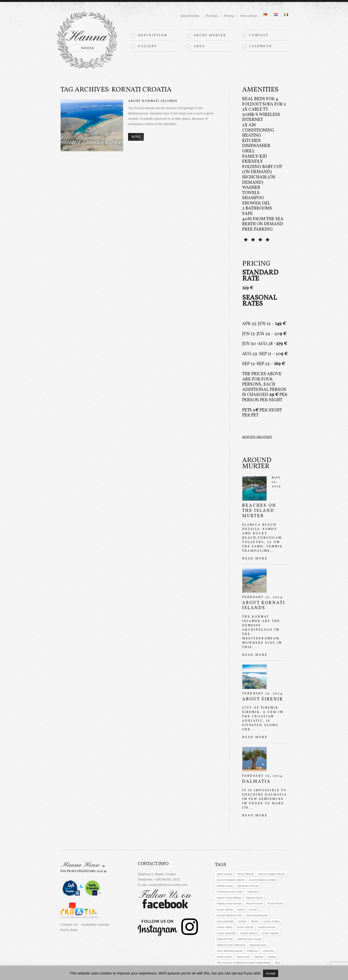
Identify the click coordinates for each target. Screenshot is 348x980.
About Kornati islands (153, 101)
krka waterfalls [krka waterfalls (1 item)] (225, 921)
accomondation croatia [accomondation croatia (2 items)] (263, 880)
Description (153, 35)
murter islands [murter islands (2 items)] (245, 927)
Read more (255, 559)
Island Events (190, 16)
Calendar (261, 46)
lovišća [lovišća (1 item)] (242, 921)
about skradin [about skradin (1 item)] (225, 874)
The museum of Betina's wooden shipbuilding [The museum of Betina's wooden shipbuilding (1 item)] (243, 963)
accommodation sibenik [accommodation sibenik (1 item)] (231, 880)
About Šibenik (263, 699)
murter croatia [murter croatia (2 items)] (271, 921)
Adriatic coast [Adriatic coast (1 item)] (225, 886)
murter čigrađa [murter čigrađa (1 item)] (270, 933)
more (136, 137)
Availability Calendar (95, 925)
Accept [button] (271, 973)
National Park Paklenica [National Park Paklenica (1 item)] (231, 945)
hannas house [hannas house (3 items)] (254, 898)
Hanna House (80, 865)
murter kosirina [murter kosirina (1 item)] (267, 927)
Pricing (229, 16)
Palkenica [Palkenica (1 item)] (253, 951)
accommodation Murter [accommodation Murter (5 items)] (272, 874)
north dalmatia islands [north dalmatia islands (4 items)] (230, 951)
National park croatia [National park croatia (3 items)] (250, 939)
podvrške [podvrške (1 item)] (269, 951)
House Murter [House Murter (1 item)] (275, 903)
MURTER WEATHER (257, 437)
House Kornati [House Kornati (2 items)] (254, 903)
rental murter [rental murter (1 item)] (224, 957)
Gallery (148, 46)
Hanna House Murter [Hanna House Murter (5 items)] (229, 898)
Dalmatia (256, 782)
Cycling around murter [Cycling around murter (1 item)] (230, 892)
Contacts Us (69, 925)
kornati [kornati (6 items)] (253, 909)
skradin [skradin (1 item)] (272, 957)
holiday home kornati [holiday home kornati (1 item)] (229, 903)
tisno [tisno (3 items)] (278, 963)
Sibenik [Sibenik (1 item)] (259, 957)
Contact (259, 35)
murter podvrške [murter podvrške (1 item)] (226, 933)
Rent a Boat (249, 16)
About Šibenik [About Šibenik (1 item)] (246, 874)
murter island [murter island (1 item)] (225, 927)
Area (199, 46)
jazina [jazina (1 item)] (241, 909)
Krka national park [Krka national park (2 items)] (257, 915)
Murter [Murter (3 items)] (255, 921)
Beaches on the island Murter (259, 511)
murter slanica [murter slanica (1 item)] (249, 933)
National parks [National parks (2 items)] (258, 945)
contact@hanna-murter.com (168, 885)
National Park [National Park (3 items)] (225, 939)
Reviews (212, 16)
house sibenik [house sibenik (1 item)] (225, 909)
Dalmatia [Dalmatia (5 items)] (253, 892)
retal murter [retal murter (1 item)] (243, 957)
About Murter (210, 35)
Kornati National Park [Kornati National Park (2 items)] (229, 915)
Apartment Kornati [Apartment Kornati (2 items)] (248, 886)
